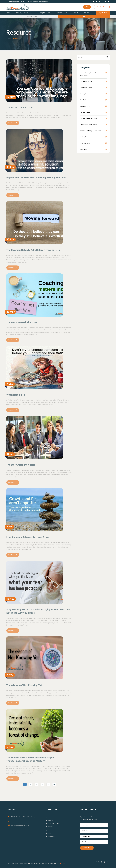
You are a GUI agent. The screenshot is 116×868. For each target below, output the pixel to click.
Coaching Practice (85, 100)
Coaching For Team (85, 94)
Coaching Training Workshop (88, 119)
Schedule (76, 13)
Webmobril (62, 863)
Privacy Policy (51, 837)
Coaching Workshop (43, 13)
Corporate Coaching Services (88, 125)
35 (48, 787)
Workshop (50, 827)
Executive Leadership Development (90, 131)
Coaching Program (85, 106)
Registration (103, 13)
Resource (87, 13)
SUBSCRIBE (87, 848)
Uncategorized (84, 149)
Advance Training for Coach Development (88, 74)
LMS (87, 7)
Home (9, 39)
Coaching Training (85, 112)
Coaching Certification (24, 13)
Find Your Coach (102, 7)
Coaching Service (61, 13)
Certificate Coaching (53, 824)
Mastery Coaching (85, 137)
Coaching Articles (32, 17)
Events (49, 833)
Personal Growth (85, 143)
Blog (84, 17)
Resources (50, 830)
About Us (49, 820)
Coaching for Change (86, 88)
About (8, 13)
